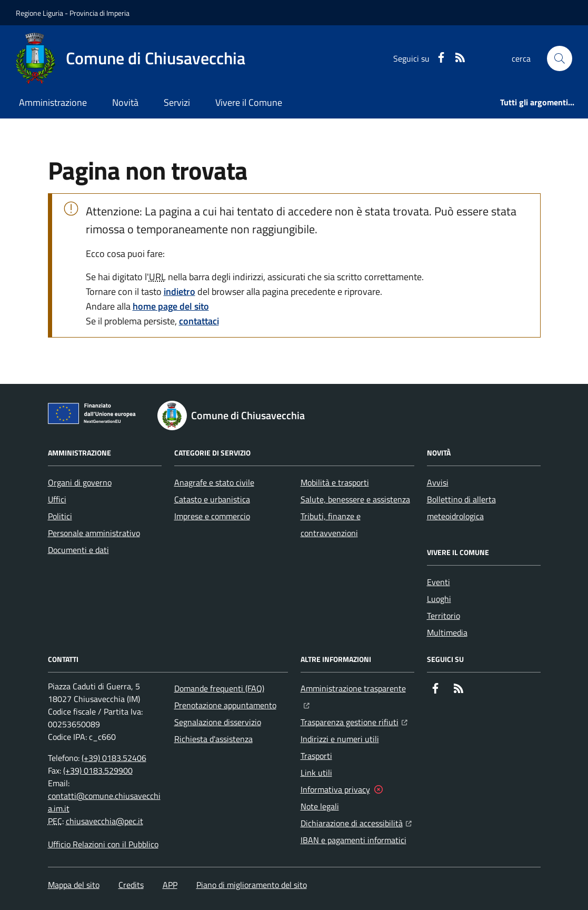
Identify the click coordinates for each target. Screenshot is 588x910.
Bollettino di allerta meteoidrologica (461, 508)
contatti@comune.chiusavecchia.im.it (104, 802)
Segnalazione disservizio (218, 722)
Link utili (316, 773)
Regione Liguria (39, 13)
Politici (60, 516)
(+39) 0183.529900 (98, 770)
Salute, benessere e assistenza (355, 499)
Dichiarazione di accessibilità (356, 822)
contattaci (199, 321)
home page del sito (171, 306)
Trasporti (316, 756)
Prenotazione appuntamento (225, 705)
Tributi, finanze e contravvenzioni (331, 525)
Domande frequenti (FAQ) (219, 688)
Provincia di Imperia (99, 13)
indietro (180, 291)
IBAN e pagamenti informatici (353, 840)
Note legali (320, 806)
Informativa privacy (335, 789)
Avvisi (438, 482)
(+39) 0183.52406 (114, 758)
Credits (131, 885)
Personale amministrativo (94, 533)
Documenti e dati (78, 550)
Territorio (444, 616)
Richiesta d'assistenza (213, 739)
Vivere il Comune (249, 102)
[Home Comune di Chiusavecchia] (131, 58)
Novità (125, 102)
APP (170, 885)
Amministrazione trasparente (357, 687)
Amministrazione (53, 102)
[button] (560, 58)
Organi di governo (80, 482)
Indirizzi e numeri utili (340, 739)
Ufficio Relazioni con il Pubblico (103, 844)
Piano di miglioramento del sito (252, 885)
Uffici (57, 499)
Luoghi (439, 599)
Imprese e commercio (212, 516)
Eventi (438, 582)
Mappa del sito (74, 885)
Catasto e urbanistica (212, 499)
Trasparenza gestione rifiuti (354, 721)
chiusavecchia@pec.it (104, 821)
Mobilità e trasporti (335, 482)
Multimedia (447, 632)
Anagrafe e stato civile (214, 482)
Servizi (177, 102)
